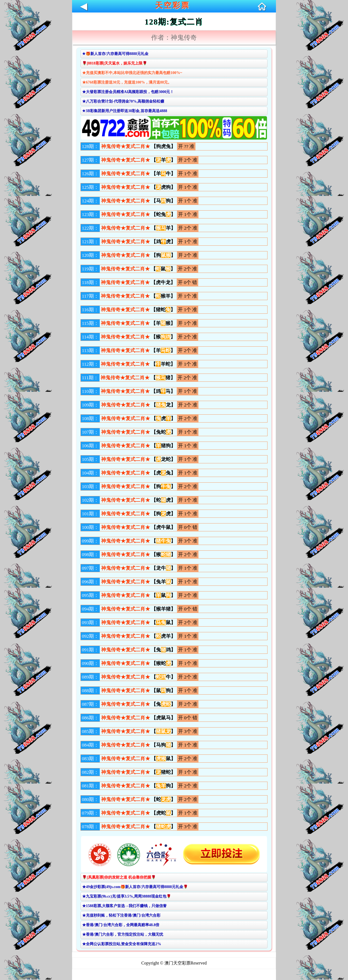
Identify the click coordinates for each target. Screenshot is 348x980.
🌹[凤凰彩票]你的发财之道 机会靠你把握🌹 (119, 877)
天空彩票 (172, 5)
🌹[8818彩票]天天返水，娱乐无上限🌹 (115, 63)
